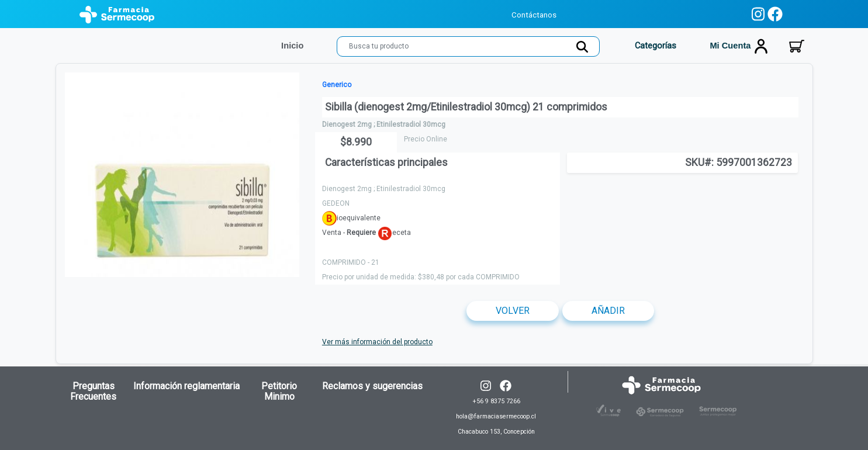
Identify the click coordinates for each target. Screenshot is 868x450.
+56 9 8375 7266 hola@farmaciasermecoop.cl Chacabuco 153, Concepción (496, 416)
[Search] (468, 46)
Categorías (654, 46)
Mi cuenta (739, 46)
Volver (513, 311)
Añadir (608, 311)
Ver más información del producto (377, 342)
